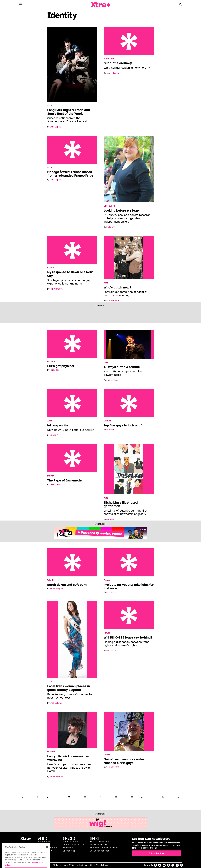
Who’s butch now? (117, 287)
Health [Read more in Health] (107, 755)
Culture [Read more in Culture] (51, 361)
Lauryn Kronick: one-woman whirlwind (68, 758)
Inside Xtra (43, 845)
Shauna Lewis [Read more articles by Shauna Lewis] (56, 703)
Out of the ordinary (129, 41)
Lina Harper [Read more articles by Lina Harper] (112, 592)
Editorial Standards (47, 848)
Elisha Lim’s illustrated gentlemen (121, 504)
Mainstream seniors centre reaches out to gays (124, 761)
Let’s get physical (72, 344)
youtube (164, 865)
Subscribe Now (156, 853)
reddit (177, 865)
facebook (155, 865)
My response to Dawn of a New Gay (72, 250)
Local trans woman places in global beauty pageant (69, 688)
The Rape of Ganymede (72, 458)
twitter (160, 865)
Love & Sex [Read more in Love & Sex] (109, 206)
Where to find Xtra (100, 845)
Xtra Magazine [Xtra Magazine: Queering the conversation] (100, 5)
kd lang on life (72, 403)
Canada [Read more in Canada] (51, 268)
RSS (182, 865)
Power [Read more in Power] (51, 476)
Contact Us (69, 839)
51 (101, 797)
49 (69, 797)
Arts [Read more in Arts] (50, 105)
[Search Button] (180, 5)
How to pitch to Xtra (73, 845)
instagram (168, 865)
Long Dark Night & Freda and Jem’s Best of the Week (69, 112)
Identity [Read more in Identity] (51, 580)
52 (116, 797)
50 (85, 797)
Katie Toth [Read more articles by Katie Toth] (111, 227)
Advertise (68, 848)
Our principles (45, 842)
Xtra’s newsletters (99, 842)
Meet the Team (71, 842)
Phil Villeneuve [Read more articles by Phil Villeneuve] (56, 289)
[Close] (47, 854)
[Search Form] (180, 5)
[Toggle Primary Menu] (21, 5)
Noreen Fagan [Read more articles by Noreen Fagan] (56, 589)
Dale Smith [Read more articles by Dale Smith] (111, 651)
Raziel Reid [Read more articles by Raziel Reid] (55, 370)
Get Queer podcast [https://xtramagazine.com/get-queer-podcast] (99, 851)
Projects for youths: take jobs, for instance (129, 562)
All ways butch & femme (122, 367)
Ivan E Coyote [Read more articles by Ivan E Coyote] (113, 73)
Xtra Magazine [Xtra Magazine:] (26, 840)
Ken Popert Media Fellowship (105, 848)
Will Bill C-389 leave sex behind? (129, 615)
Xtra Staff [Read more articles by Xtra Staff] (54, 435)
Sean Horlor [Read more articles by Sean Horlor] (112, 429)
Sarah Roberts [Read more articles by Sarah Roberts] (113, 301)
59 (163, 797)
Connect (95, 839)
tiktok (173, 865)
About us (43, 839)
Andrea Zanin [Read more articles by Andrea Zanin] (112, 380)
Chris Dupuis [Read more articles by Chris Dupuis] (56, 127)
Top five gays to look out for (129, 403)
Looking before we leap (121, 211)
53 (132, 797)
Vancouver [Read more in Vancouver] (109, 59)
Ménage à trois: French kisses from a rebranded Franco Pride (72, 150)
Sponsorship (69, 851)
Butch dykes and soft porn (72, 562)
